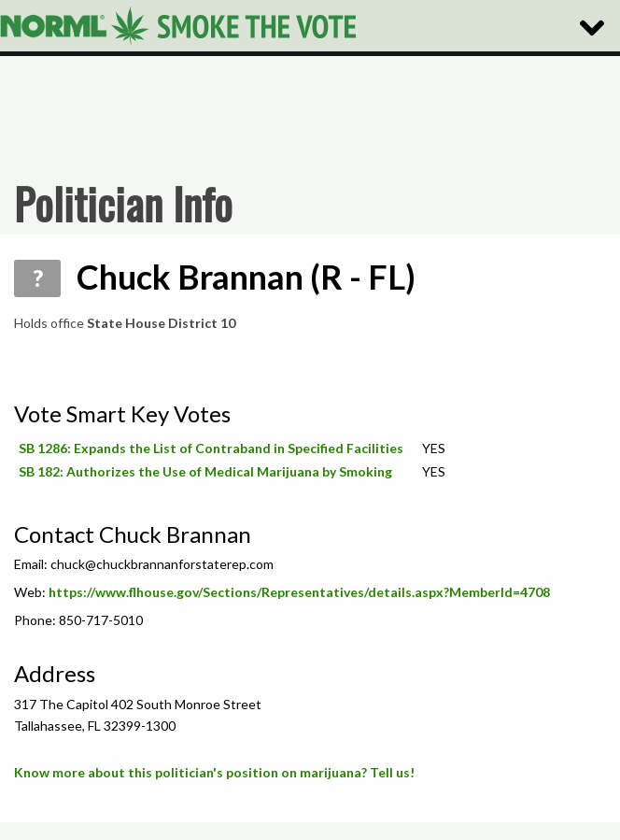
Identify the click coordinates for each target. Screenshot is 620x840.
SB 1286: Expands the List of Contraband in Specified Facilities (211, 448)
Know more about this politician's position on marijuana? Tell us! (214, 772)
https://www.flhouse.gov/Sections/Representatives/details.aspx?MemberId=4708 (299, 592)
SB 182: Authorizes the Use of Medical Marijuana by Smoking (205, 471)
